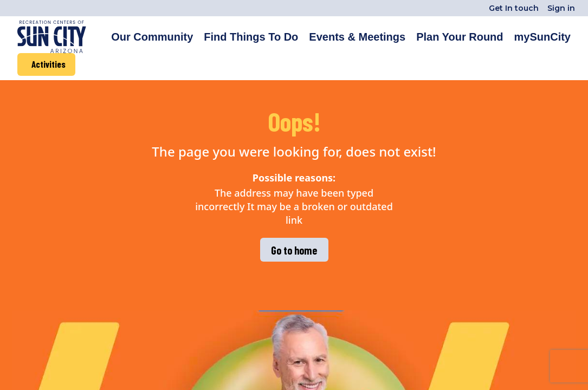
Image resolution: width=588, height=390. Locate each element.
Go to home (294, 250)
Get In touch (514, 8)
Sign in (561, 8)
